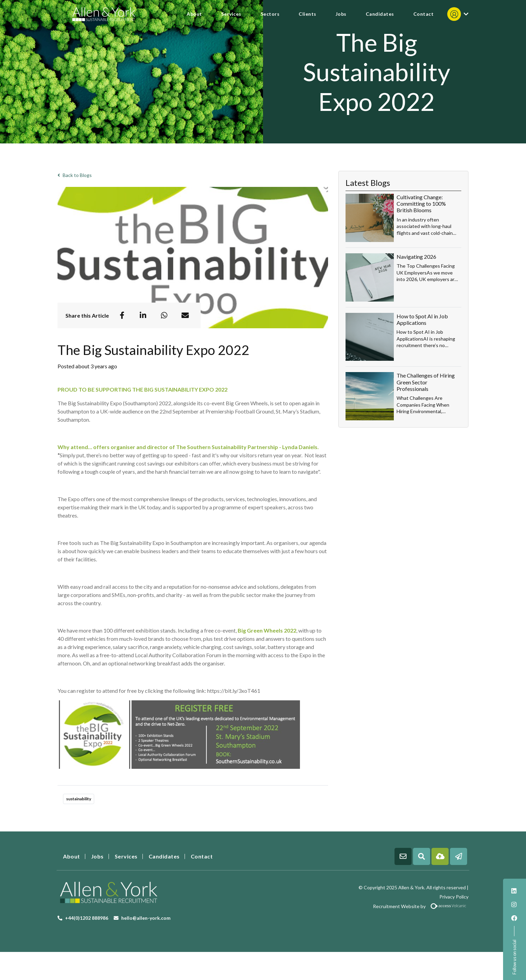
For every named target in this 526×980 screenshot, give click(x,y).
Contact (424, 14)
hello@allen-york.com (146, 918)
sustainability (79, 799)
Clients (308, 14)
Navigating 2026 (416, 257)
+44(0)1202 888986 (87, 918)
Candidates (380, 14)
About (194, 14)
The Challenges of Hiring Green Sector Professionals (426, 382)
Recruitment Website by (368, 906)
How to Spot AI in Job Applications (422, 319)
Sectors (270, 14)
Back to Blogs (75, 175)
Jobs (341, 14)
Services (231, 14)
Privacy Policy (454, 897)
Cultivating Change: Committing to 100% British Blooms (421, 203)
